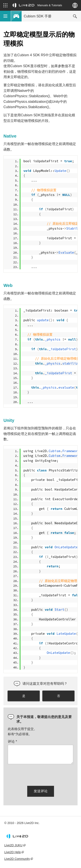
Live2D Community (17, 859)
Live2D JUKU (13, 845)
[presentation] (41, 774)
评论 (12, 742)
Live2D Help (13, 852)
